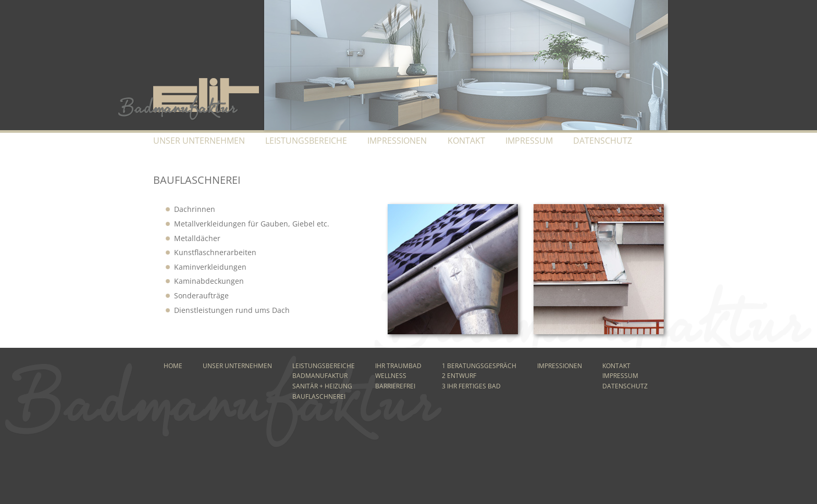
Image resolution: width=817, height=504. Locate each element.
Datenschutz (603, 141)
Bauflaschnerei (319, 396)
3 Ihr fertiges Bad (471, 386)
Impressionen (397, 141)
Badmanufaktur (320, 376)
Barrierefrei (395, 386)
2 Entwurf (459, 376)
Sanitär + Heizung (322, 386)
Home (173, 366)
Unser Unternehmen (199, 141)
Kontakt (466, 141)
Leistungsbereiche (306, 141)
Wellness (391, 376)
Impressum (529, 141)
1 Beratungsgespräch (479, 366)
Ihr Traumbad (398, 366)
